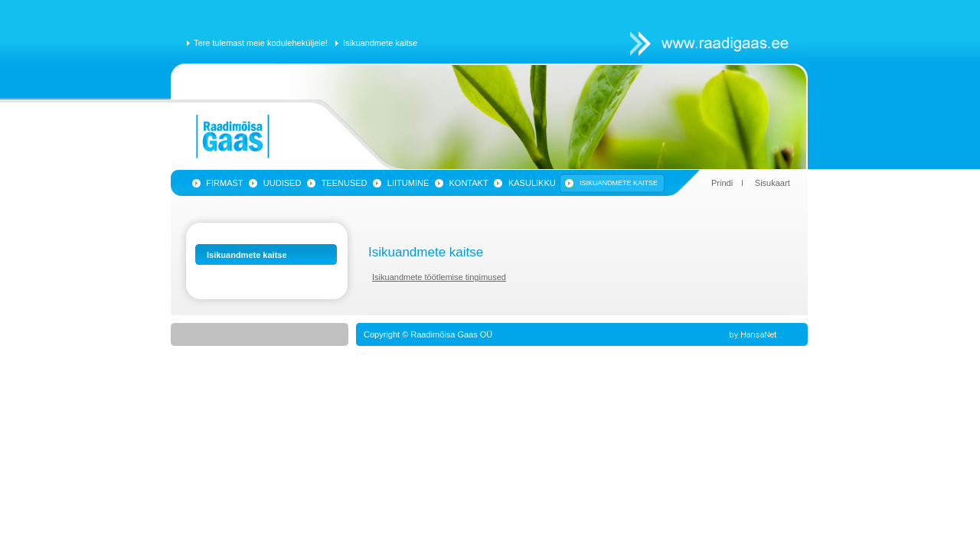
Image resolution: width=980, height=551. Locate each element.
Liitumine (408, 183)
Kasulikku (532, 183)
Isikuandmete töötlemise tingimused (439, 277)
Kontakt (469, 183)
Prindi (722, 183)
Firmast (224, 183)
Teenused (345, 183)
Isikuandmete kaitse (380, 43)
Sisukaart (773, 183)
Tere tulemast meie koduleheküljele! (261, 43)
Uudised (283, 183)
